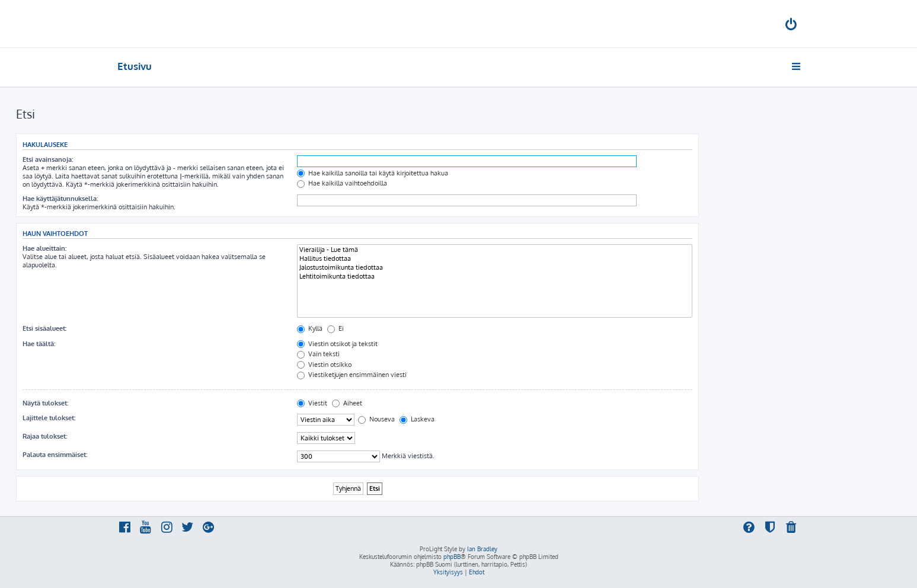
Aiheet (347, 403)
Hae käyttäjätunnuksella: (60, 199)
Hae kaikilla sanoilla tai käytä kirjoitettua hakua (373, 173)
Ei (336, 328)
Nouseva (376, 419)
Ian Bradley (482, 549)
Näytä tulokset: (45, 403)
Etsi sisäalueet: (44, 328)
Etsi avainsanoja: (48, 159)
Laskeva (417, 419)
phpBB (452, 557)
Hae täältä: (39, 344)
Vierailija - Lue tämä (495, 250)
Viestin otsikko (324, 365)
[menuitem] (791, 26)
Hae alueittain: (44, 248)
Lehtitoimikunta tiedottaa (495, 277)
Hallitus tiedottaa (495, 259)
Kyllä (310, 328)
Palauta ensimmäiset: (55, 455)
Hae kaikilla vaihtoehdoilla (342, 183)
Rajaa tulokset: (45, 436)
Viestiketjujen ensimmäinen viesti (352, 375)
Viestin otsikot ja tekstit (337, 344)
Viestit (312, 403)
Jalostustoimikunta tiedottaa (495, 268)
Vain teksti (318, 354)
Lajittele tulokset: (49, 418)
